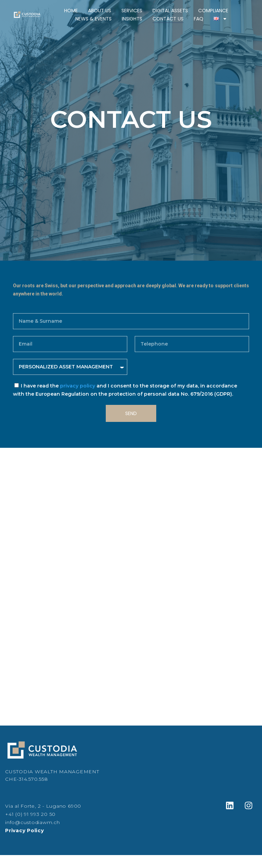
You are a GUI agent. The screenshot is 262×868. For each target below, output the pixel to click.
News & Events (93, 19)
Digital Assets (170, 11)
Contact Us (168, 19)
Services (132, 11)
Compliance (213, 11)
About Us (100, 11)
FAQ (199, 19)
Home (71, 11)
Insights (132, 19)
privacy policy (78, 386)
